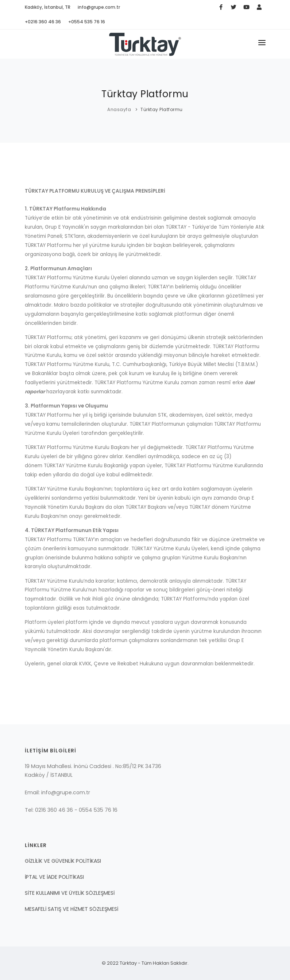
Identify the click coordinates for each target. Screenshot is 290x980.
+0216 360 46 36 (43, 22)
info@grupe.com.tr (99, 7)
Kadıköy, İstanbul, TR (48, 7)
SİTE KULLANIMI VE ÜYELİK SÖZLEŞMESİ (70, 893)
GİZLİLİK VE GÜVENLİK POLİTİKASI (63, 861)
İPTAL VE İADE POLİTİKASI (54, 877)
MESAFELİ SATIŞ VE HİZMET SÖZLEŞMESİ (71, 909)
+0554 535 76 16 (87, 22)
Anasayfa (119, 109)
